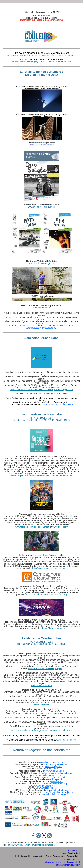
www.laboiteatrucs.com (41, 686)
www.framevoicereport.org (54, 784)
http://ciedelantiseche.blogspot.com (49, 568)
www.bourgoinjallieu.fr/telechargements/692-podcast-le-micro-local (41, 476)
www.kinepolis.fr (60, 527)
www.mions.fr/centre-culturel (41, 207)
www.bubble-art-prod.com (52, 762)
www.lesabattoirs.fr (41, 308)
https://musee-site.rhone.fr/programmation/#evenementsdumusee (41, 730)
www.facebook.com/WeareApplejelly (45, 668)
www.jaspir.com (50, 769)
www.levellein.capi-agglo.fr (42, 263)
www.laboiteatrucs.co (51, 775)
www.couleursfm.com (66, 740)
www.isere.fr (57, 781)
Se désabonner (73, 850)
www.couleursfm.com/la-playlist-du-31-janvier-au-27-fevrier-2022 (42, 62)
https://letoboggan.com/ (62, 389)
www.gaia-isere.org (46, 786)
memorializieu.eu (41, 705)
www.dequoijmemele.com (56, 764)
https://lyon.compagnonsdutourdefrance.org (46, 595)
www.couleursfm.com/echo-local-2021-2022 (30, 389)
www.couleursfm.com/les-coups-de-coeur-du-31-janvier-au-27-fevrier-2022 (41, 55)
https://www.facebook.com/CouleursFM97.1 (62, 862)
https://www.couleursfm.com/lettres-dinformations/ (32, 845)
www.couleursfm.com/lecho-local (58, 404)
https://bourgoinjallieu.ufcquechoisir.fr (56, 773)
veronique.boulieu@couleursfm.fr (41, 328)
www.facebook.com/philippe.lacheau (32, 527)
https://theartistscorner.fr (54, 628)
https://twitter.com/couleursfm (68, 865)
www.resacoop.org (48, 788)
